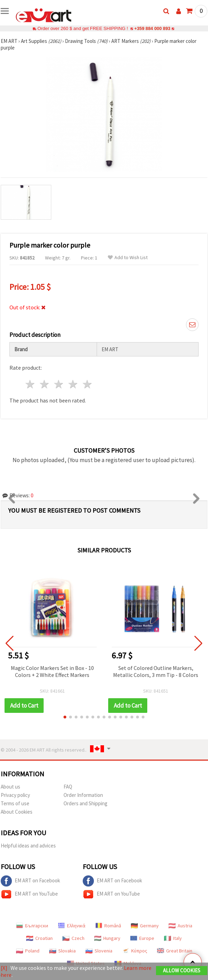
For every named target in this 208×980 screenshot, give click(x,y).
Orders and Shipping (86, 803)
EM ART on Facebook (30, 881)
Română (108, 926)
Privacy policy (15, 795)
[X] (4, 968)
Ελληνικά (72, 926)
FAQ (68, 787)
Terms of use (15, 803)
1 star (31, 384)
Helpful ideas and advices (28, 846)
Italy (173, 938)
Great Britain (175, 951)
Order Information (83, 795)
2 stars (45, 384)
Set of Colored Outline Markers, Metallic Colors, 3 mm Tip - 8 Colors (156, 671)
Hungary (107, 938)
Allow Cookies (182, 970)
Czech (73, 938)
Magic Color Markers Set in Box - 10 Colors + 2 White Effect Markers (52, 671)
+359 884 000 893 (152, 28)
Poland (28, 951)
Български (32, 926)
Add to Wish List (128, 258)
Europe (142, 938)
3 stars (59, 384)
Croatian (39, 938)
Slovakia (62, 951)
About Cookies (17, 812)
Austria (180, 926)
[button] (65, 717)
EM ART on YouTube (29, 894)
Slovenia (99, 951)
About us (10, 787)
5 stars (87, 384)
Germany (145, 926)
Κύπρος (135, 951)
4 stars (73, 384)
